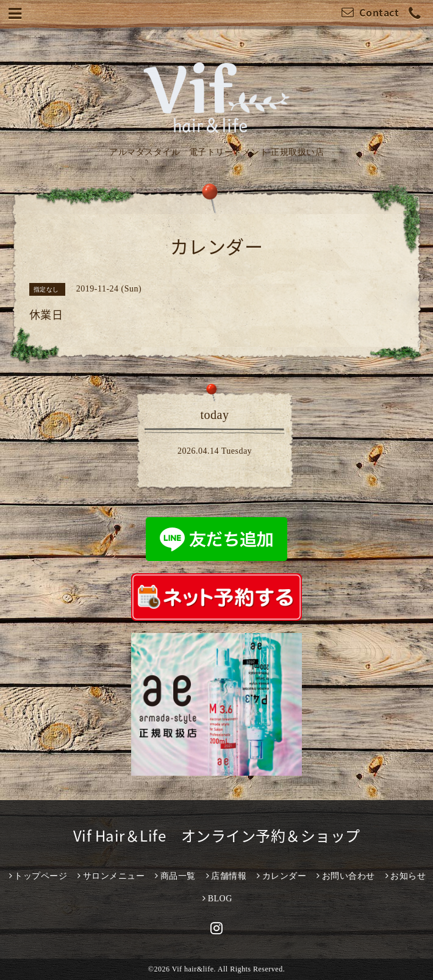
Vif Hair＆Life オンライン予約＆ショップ (217, 835)
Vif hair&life (193, 969)
